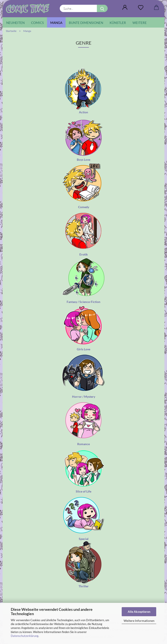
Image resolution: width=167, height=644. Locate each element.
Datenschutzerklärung (25, 636)
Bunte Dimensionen (86, 23)
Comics (37, 23)
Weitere (140, 23)
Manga (56, 23)
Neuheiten (15, 23)
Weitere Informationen (139, 621)
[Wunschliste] (141, 8)
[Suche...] (102, 8)
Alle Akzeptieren (139, 612)
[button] (125, 8)
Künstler (118, 23)
